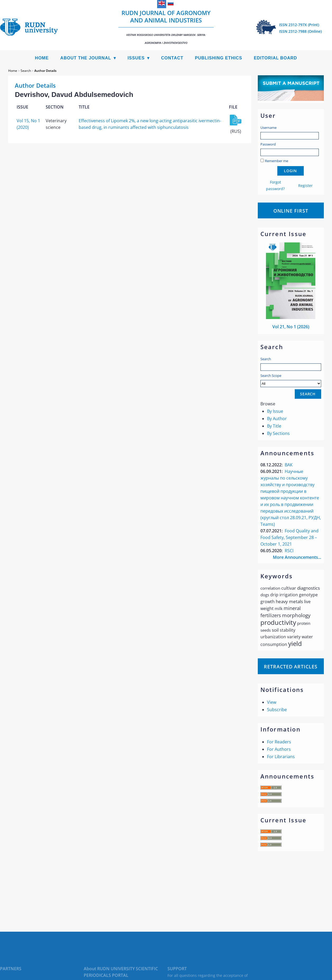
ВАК (289, 465)
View (272, 702)
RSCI (289, 551)
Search (266, 359)
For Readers (279, 742)
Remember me (277, 161)
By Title (274, 426)
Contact (172, 58)
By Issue (275, 411)
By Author (277, 419)
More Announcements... (297, 557)
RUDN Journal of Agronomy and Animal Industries (166, 27)
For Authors (279, 749)
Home (42, 58)
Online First (291, 211)
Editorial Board (275, 58)
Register (305, 186)
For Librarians (281, 757)
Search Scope (291, 380)
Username (268, 128)
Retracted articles (291, 667)
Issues (136, 58)
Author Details (45, 71)
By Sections (278, 433)
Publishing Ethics (219, 58)
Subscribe (277, 710)
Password (268, 144)
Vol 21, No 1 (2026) (291, 327)
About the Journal (86, 58)
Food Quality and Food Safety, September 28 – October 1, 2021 (289, 537)
